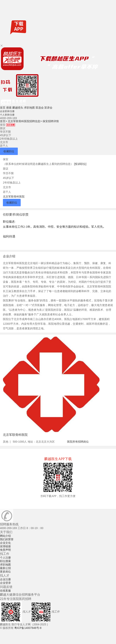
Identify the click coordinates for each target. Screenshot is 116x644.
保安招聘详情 (51, 121)
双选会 (40, 108)
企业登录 (5, 583)
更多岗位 (5, 572)
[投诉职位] (80, 164)
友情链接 (5, 546)
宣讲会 (48, 108)
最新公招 (5, 568)
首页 (3, 108)
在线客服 (5, 591)
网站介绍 (5, 536)
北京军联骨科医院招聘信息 (25, 121)
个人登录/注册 (7, 115)
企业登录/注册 (7, 111)
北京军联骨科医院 (14, 197)
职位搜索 (5, 561)
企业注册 (5, 579)
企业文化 (5, 543)
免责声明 (5, 550)
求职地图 (29, 108)
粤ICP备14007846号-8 (28, 628)
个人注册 (5, 558)
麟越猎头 (18, 108)
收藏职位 (9, 151)
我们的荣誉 (7, 539)
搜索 (9, 108)
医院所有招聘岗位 (78, 442)
